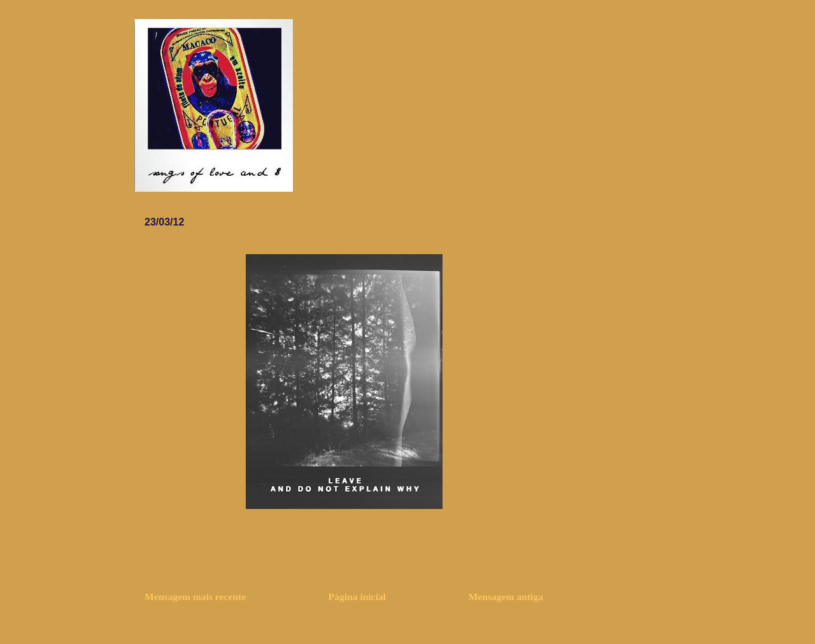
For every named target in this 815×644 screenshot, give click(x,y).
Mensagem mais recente (195, 597)
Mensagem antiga (506, 597)
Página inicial (358, 597)
